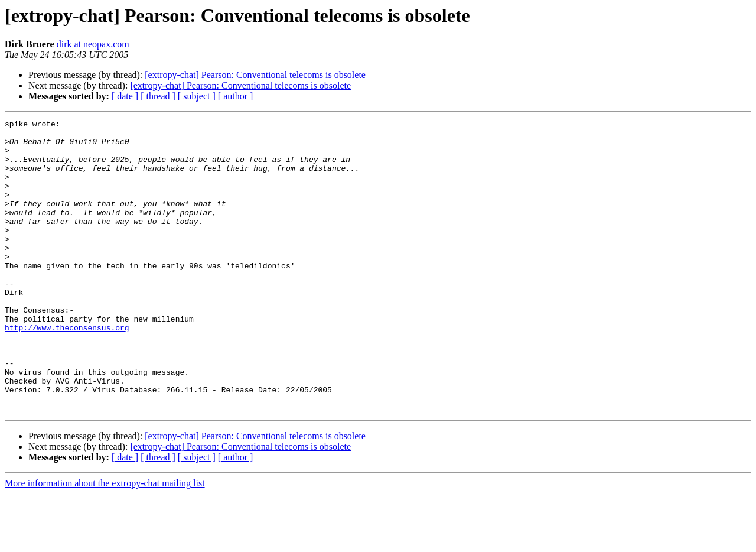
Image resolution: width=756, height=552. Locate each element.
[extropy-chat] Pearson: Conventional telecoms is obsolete (255, 75)
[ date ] (125, 96)
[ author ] (236, 96)
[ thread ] (158, 96)
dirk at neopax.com (93, 44)
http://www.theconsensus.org (67, 370)
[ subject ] (197, 96)
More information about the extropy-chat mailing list (105, 542)
